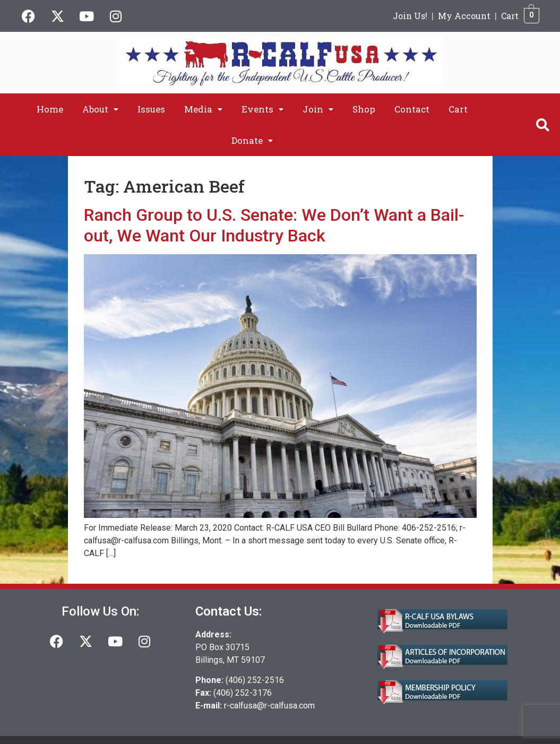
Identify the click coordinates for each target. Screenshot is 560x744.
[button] (100, 109)
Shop (364, 109)
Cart (510, 16)
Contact (412, 109)
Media (203, 109)
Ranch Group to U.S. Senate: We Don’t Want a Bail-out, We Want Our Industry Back (274, 225)
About (100, 109)
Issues (151, 109)
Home (50, 109)
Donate (252, 140)
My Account (464, 16)
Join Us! (410, 16)
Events (262, 109)
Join (318, 109)
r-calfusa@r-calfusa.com (269, 706)
